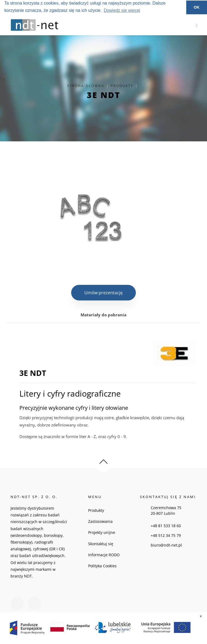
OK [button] (197, 7)
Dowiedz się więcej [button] (122, 10)
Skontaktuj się (101, 544)
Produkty (122, 86)
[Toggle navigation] (195, 25)
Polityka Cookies (102, 566)
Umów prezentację (103, 293)
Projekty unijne (102, 532)
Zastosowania (100, 521)
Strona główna (86, 86)
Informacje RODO (104, 555)
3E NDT (104, 95)
